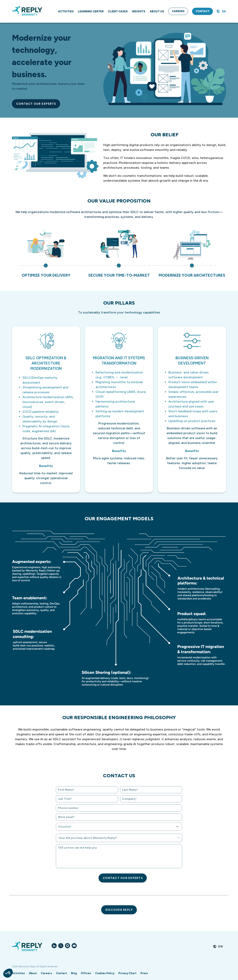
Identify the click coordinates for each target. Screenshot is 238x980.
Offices (86, 973)
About (33, 973)
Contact (62, 973)
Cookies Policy (105, 973)
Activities (18, 973)
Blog (74, 973)
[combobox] (119, 827)
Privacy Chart (127, 973)
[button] (8, 973)
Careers (46, 973)
